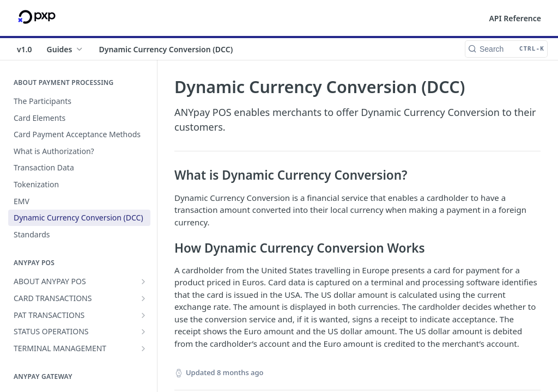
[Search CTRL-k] (506, 49)
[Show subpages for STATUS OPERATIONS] (143, 332)
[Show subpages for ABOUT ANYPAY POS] (143, 281)
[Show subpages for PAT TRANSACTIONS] (143, 315)
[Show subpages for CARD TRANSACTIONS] (143, 298)
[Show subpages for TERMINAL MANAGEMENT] (143, 348)
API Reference (515, 18)
